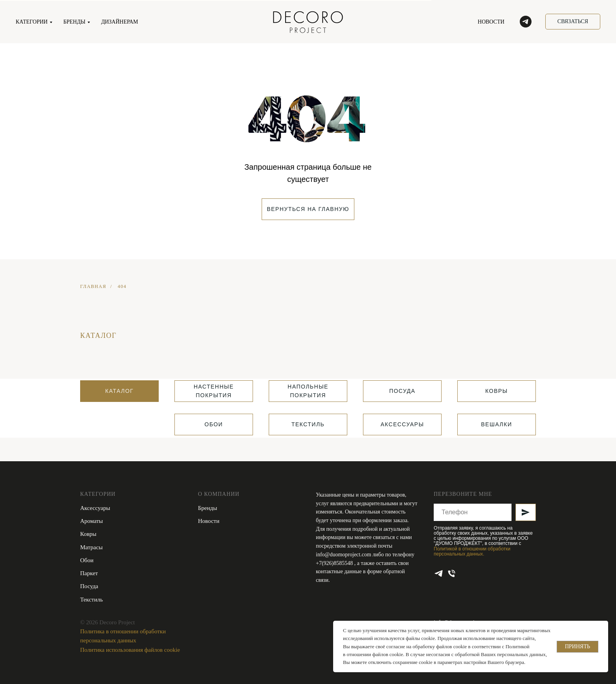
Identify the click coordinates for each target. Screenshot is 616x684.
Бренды (208, 508)
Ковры (88, 534)
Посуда (89, 586)
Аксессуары (95, 508)
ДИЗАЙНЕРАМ (119, 22)
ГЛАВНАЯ (93, 286)
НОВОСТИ (491, 22)
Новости (209, 521)
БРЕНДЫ (74, 22)
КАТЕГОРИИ (32, 22)
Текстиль (92, 600)
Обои (87, 560)
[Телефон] (452, 573)
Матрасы (91, 547)
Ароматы (92, 521)
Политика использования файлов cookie (130, 650)
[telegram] (526, 22)
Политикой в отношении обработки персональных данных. (472, 551)
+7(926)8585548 (335, 563)
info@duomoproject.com (344, 555)
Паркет (89, 573)
